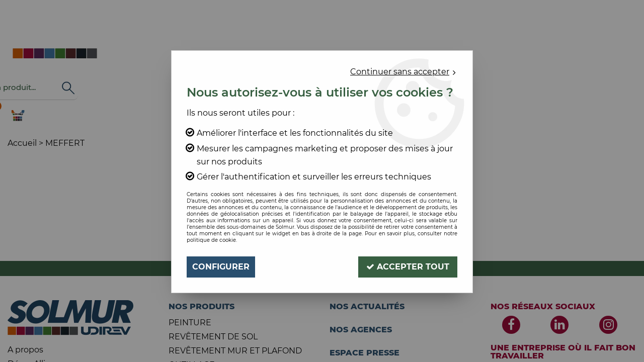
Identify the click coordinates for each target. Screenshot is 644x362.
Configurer (221, 267)
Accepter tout (408, 267)
